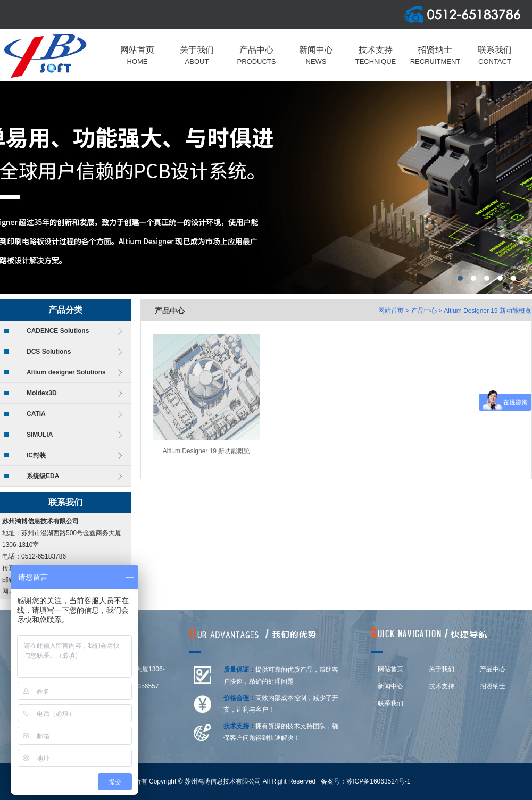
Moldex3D (42, 393)
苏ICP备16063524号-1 (378, 781)
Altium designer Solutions (66, 372)
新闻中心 (390, 686)
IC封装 (36, 455)
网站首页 (391, 311)
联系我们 (390, 703)
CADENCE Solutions (58, 331)
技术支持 (442, 686)
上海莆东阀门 (266, 188)
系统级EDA (43, 476)
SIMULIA (40, 435)
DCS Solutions (49, 352)
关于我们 (442, 669)
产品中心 (424, 311)
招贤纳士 (493, 686)
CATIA (36, 414)
